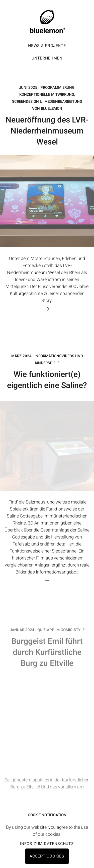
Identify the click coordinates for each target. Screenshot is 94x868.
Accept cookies (47, 856)
